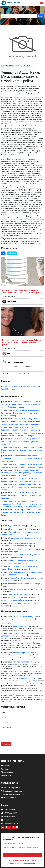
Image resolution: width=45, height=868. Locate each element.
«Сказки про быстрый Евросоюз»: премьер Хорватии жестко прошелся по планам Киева (22, 512)
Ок (23, 855)
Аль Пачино (11, 301)
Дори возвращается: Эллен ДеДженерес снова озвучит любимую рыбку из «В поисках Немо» (22, 458)
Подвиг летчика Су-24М (19, 529)
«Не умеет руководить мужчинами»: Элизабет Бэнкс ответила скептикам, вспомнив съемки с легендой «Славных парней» (22, 504)
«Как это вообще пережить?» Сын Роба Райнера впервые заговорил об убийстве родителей (22, 441)
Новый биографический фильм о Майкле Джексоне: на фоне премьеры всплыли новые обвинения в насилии (21, 404)
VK (3, 253)
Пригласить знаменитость (13, 794)
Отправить (6, 744)
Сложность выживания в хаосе (25, 695)
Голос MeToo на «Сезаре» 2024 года (24, 584)
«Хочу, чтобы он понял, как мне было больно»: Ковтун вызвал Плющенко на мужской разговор (20, 413)
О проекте (6, 766)
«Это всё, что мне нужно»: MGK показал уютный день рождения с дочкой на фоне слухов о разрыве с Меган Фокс (22, 473)
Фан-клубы (7, 775)
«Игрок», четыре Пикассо (19, 594)
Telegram (12, 253)
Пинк (9, 353)
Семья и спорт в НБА (21, 626)
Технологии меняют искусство (25, 617)
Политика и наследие (21, 662)
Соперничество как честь (23, 686)
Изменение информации (12, 791)
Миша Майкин (15, 66)
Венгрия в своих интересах (24, 671)
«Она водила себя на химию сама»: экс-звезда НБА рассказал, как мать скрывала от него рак (22, 487)
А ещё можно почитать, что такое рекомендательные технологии (23, 862)
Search (40, 16)
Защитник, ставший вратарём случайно (25, 538)
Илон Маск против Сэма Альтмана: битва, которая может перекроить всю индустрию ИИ (22, 450)
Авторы (5, 769)
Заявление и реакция (21, 653)
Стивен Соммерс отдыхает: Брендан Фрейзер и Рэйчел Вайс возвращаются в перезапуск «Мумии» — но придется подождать (21, 421)
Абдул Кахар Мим (16, 362)
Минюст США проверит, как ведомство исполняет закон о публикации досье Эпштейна (21, 495)
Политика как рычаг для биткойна (26, 643)
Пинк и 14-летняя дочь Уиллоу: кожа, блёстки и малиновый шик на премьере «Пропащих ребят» (22, 342)
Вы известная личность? (12, 798)
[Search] (19, 16)
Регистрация (7, 772)
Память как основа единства (24, 678)
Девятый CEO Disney (18, 526)
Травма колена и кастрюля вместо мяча (25, 589)
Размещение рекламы (11, 788)
